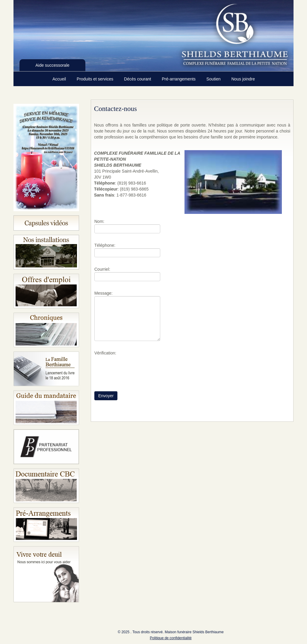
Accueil (60, 79)
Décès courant (138, 79)
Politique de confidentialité (171, 638)
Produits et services (96, 79)
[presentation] (140, 368)
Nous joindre (243, 79)
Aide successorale (52, 65)
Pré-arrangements (179, 79)
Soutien (214, 79)
